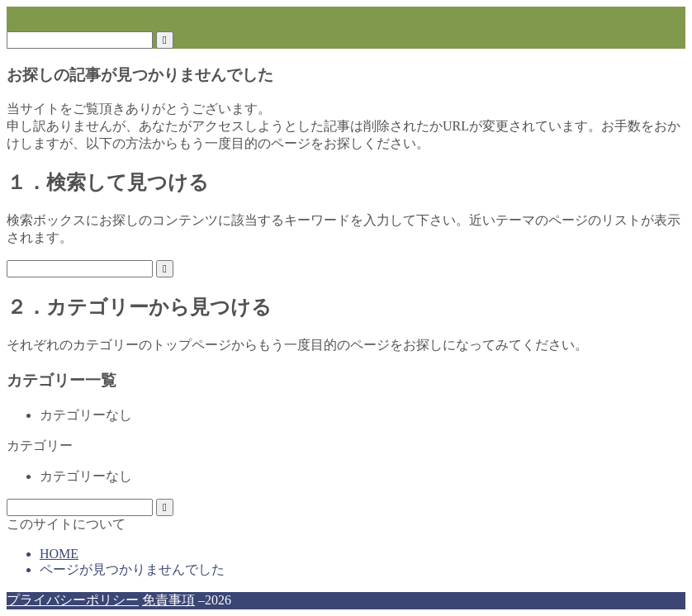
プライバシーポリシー (73, 600)
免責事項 (168, 600)
